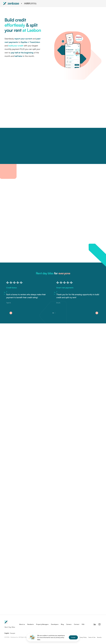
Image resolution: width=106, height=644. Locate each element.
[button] (11, 313)
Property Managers (42, 624)
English (7, 633)
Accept (73, 637)
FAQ (83, 624)
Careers (69, 624)
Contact (77, 624)
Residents (31, 624)
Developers (55, 624)
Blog (62, 624)
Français (13, 633)
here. (39, 639)
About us (22, 624)
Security (99, 637)
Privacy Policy (83, 637)
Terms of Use (92, 637)
